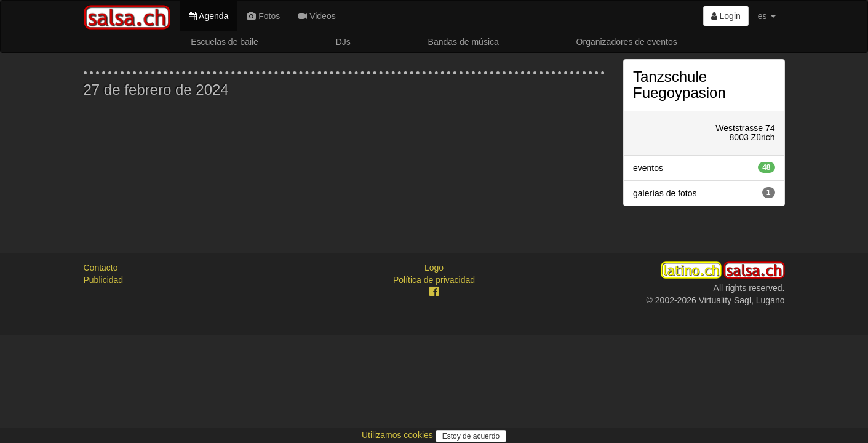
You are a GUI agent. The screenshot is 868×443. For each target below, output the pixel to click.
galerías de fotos (704, 193)
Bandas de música (464, 42)
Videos (317, 16)
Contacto (101, 268)
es (767, 16)
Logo (434, 268)
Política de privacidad (434, 280)
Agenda (209, 16)
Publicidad (104, 280)
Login (726, 16)
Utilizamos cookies (399, 435)
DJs (343, 42)
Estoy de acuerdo (471, 436)
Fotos (263, 16)
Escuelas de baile (225, 42)
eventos (704, 167)
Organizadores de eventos (627, 42)
